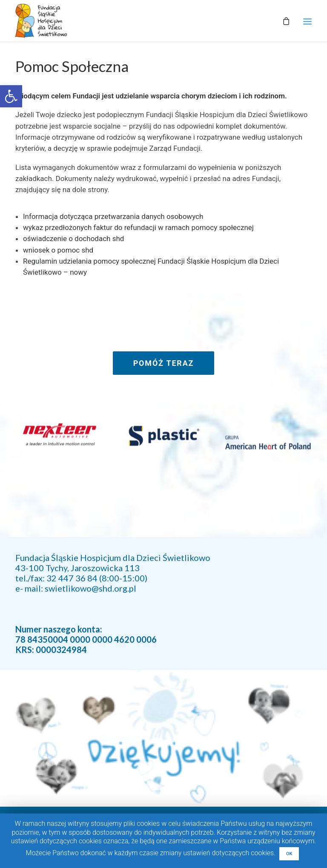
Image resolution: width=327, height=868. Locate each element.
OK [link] (289, 854)
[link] (11, 96)
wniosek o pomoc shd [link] (58, 250)
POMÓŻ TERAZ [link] (164, 363)
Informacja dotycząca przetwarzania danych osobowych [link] (113, 216)
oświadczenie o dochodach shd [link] (73, 239)
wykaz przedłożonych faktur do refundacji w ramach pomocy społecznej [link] (138, 227)
